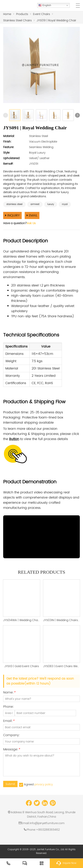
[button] (77, 115)
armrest (35, 204)
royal (65, 204)
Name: (9, 693)
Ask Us (31, 223)
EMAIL (32, 215)
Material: (9, 136)
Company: (12, 736)
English (45, 5)
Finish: (7, 142)
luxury (51, 204)
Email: (9, 721)
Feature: (9, 147)
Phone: (9, 707)
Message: (12, 750)
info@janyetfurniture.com (47, 823)
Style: (7, 153)
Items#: (8, 164)
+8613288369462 (48, 830)
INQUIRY (12, 215)
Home (7, 14)
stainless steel (14, 204)
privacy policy (44, 784)
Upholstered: (12, 158)
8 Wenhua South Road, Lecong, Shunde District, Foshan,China (49, 815)
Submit (10, 784)
